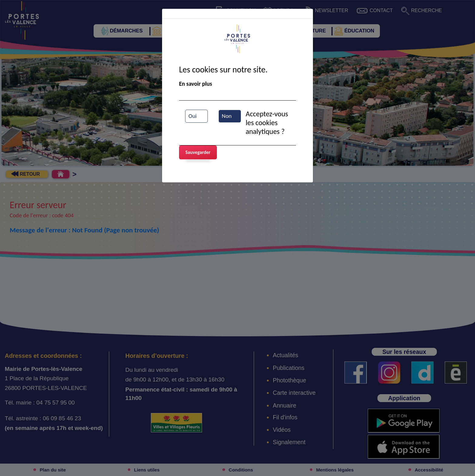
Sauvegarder (198, 152)
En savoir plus (196, 84)
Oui (193, 116)
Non (227, 116)
